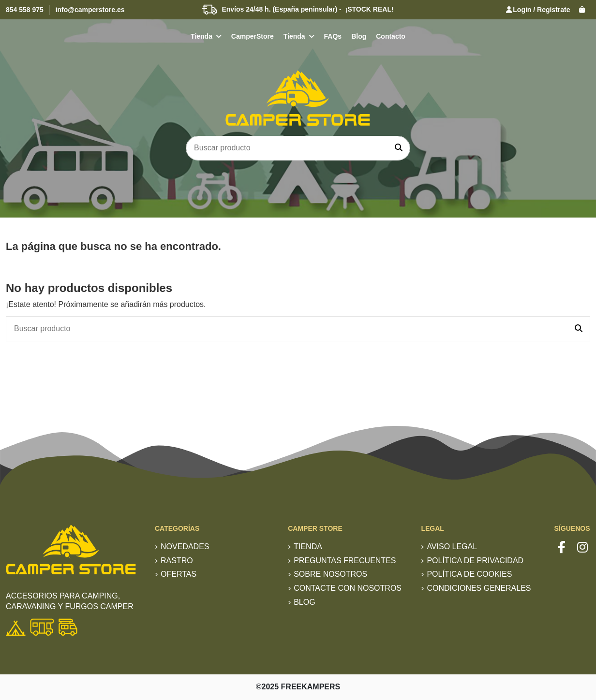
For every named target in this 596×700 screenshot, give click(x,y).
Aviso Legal (452, 547)
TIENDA (308, 547)
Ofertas (179, 574)
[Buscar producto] (399, 148)
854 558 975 (25, 10)
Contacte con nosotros (348, 588)
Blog (304, 602)
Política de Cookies (469, 574)
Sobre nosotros (330, 574)
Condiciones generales (479, 588)
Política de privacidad (475, 561)
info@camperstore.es (90, 10)
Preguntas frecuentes (345, 561)
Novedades (185, 547)
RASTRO (177, 561)
